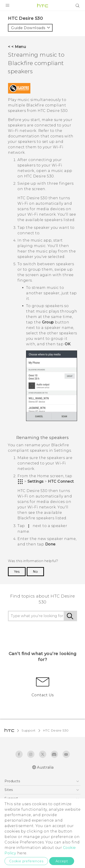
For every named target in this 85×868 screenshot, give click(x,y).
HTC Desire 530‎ (56, 730)
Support (29, 730)
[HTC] (43, 5)
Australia (45, 767)
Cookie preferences (26, 861)
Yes (17, 572)
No (35, 572)
